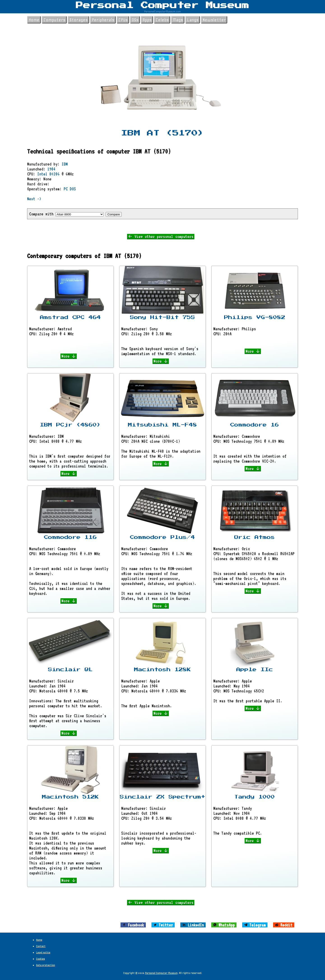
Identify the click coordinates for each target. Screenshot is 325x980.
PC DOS (70, 189)
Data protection (46, 965)
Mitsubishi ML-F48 (162, 425)
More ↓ (69, 356)
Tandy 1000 (255, 797)
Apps (147, 20)
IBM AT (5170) (163, 133)
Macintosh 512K (70, 797)
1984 (51, 169)
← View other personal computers (161, 236)
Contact (41, 946)
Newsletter (214, 20)
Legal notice (43, 952)
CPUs (123, 20)
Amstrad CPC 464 (70, 317)
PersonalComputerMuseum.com (162, 12)
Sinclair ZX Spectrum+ (162, 797)
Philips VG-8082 (255, 317)
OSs (135, 20)
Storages (78, 20)
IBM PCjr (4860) (70, 425)
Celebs (162, 20)
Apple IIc (255, 670)
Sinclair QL (70, 670)
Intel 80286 (48, 174)
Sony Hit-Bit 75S (162, 317)
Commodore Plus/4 (162, 537)
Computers (54, 20)
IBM (65, 164)
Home (34, 20)
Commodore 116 (70, 537)
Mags (178, 20)
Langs (193, 20)
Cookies (41, 959)
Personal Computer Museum (162, 5)
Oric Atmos (255, 537)
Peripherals (103, 20)
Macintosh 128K (162, 670)
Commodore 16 (255, 425)
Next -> (34, 199)
